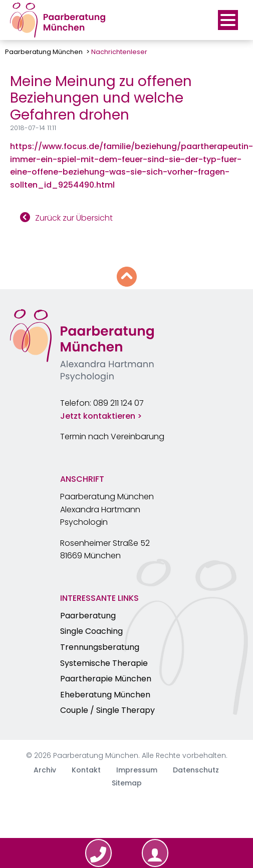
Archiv (45, 770)
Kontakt (86, 770)
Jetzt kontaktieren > (101, 416)
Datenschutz (196, 770)
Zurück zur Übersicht (74, 218)
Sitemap (127, 783)
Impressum (137, 770)
